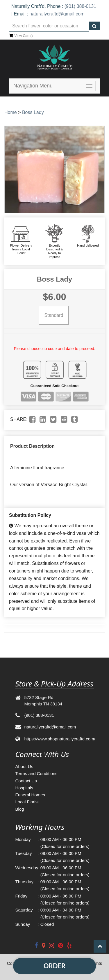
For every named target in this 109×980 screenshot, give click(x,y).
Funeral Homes (30, 795)
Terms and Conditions (36, 773)
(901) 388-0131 (80, 6)
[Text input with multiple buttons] (49, 26)
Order (54, 966)
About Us (24, 766)
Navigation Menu (33, 86)
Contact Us (26, 781)
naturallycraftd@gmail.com (57, 14)
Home (11, 112)
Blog (20, 809)
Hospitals (24, 788)
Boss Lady (33, 112)
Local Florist (27, 802)
